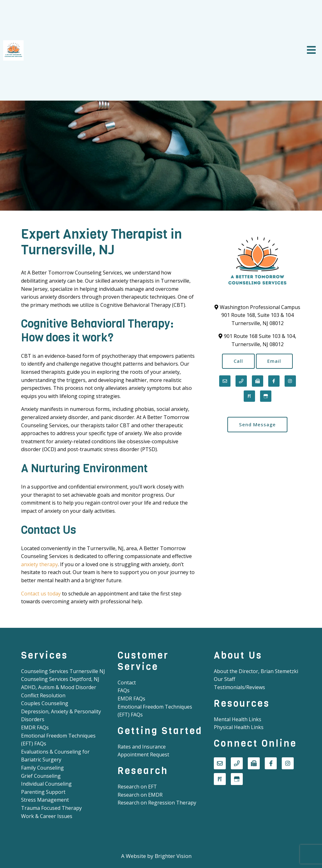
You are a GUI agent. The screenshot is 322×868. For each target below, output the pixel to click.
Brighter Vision (173, 856)
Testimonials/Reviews (239, 687)
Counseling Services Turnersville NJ (63, 671)
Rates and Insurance (142, 747)
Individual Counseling (46, 784)
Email (275, 361)
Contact (127, 683)
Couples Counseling (45, 703)
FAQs (124, 690)
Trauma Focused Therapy (51, 808)
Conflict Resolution (43, 695)
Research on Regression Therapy (157, 803)
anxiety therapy (39, 564)
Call (238, 361)
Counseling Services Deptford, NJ (60, 679)
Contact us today (41, 594)
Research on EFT (137, 787)
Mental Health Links (238, 719)
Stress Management (45, 800)
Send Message (257, 424)
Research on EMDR (140, 795)
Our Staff (225, 679)
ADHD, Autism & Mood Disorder (59, 687)
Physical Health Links (239, 727)
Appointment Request (143, 755)
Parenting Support (43, 792)
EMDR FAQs (35, 727)
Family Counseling (42, 768)
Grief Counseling (41, 776)
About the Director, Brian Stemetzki (256, 671)
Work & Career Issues (47, 816)
